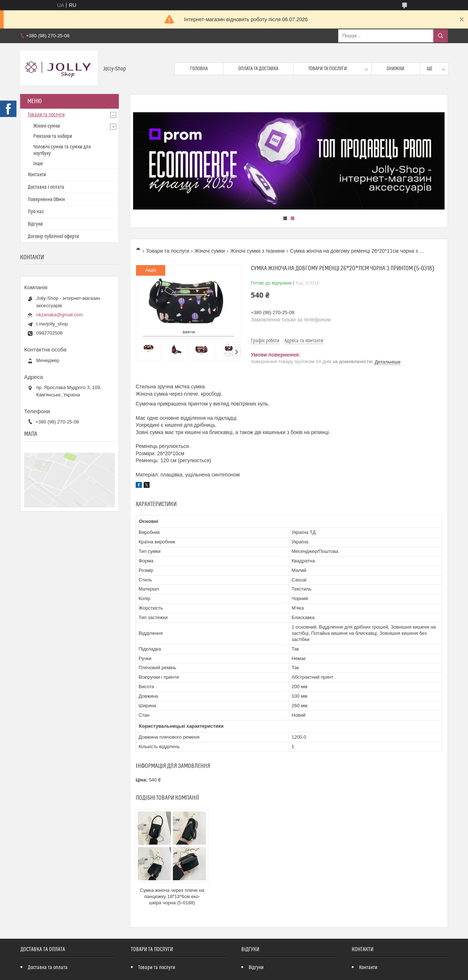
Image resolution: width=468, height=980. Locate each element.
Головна (199, 69)
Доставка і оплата (46, 187)
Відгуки (35, 224)
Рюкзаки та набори (53, 136)
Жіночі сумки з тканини (257, 251)
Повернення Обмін (46, 200)
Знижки (395, 69)
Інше (38, 164)
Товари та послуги (328, 69)
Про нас (36, 212)
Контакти (37, 175)
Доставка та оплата (48, 968)
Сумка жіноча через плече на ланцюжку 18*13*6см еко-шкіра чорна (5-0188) (172, 896)
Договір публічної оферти (53, 237)
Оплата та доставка (258, 69)
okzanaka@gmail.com (60, 315)
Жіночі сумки (210, 251)
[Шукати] (441, 36)
